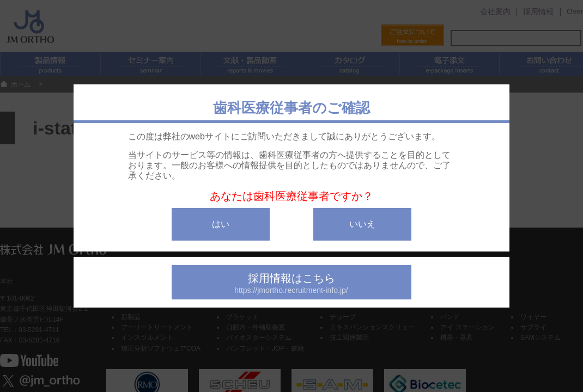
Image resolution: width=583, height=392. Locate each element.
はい (221, 224)
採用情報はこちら (291, 283)
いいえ (362, 224)
